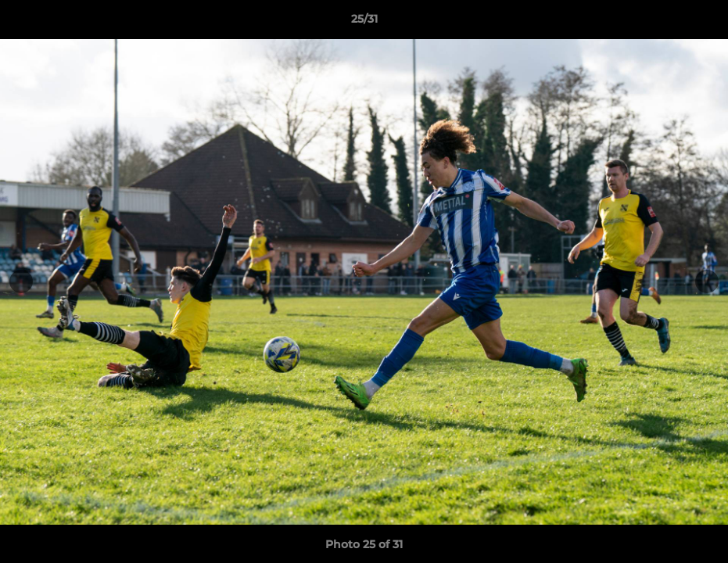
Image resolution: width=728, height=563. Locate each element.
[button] (700, 23)
